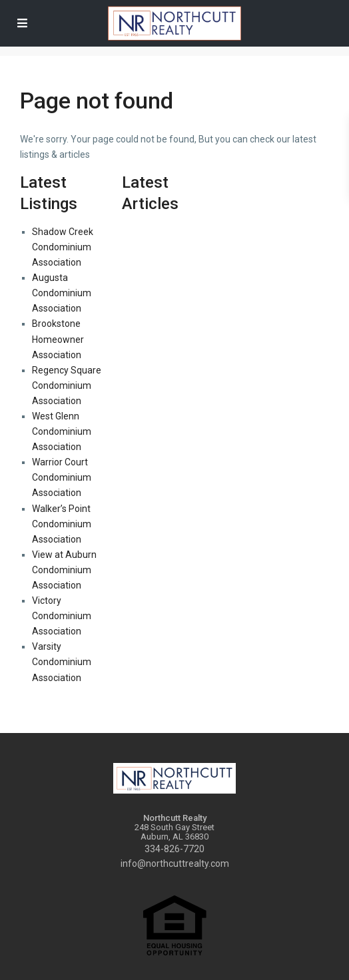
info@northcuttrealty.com (175, 863)
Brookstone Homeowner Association (58, 339)
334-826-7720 (174, 849)
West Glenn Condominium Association (62, 431)
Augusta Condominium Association (62, 293)
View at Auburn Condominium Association (64, 570)
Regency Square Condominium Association (67, 385)
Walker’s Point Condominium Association (62, 524)
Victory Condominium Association (62, 616)
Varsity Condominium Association (62, 662)
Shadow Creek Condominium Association (63, 247)
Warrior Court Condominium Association (62, 477)
